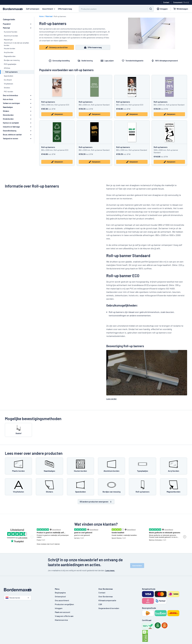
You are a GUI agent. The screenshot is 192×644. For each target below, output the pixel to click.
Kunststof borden (11, 32)
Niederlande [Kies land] (13, 598)
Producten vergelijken (64, 604)
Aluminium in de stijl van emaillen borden (16, 44)
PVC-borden (9, 92)
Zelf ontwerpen (33, 9)
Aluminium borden (11, 36)
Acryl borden (9, 52)
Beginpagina (60, 593)
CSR (100, 604)
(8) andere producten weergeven (96, 502)
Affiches (7, 68)
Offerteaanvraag (65, 9)
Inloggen (59, 608)
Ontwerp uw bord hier (57, 47)
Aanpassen (57, 114)
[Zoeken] (112, 9)
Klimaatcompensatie (107, 600)
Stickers (7, 88)
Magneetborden (10, 56)
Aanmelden (137, 565)
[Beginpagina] (27, 589)
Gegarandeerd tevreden (109, 608)
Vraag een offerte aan (64, 616)
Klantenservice (61, 620)
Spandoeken (9, 76)
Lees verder (111, 399)
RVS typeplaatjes (10, 64)
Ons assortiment (62, 600)
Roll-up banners (48, 102)
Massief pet (8, 40)
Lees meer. (110, 570)
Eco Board (8, 80)
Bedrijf (186, 2)
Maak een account (63, 612)
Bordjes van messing (12, 60)
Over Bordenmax (106, 596)
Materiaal (49, 16)
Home (41, 16)
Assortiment (49, 9)
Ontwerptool (60, 596)
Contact (102, 593)
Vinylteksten (9, 84)
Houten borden (10, 48)
